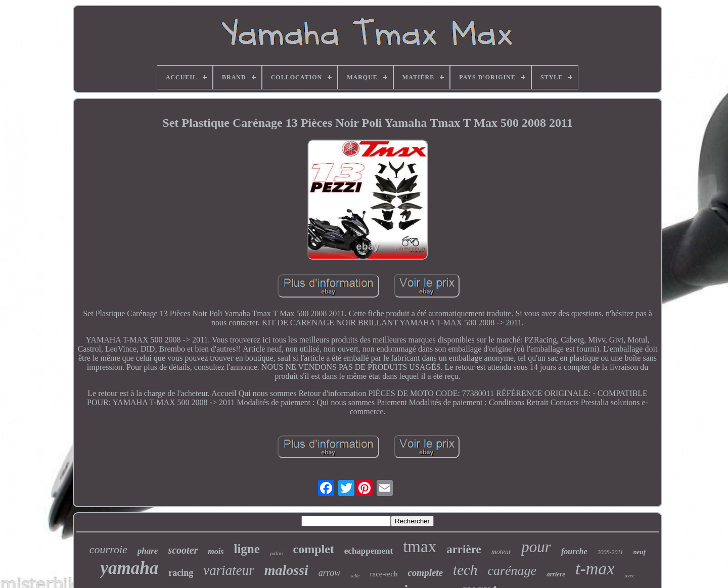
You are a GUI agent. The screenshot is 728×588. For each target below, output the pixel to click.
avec (629, 575)
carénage (512, 571)
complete (425, 573)
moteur (502, 552)
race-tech (383, 574)
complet (314, 549)
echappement (369, 551)
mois (216, 551)
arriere (556, 574)
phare (148, 551)
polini (277, 553)
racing (181, 573)
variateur (229, 570)
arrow (329, 573)
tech (465, 570)
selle (355, 576)
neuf (640, 552)
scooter (183, 550)
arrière (464, 549)
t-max (595, 569)
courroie (108, 549)
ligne (246, 549)
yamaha (129, 568)
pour (536, 547)
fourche (574, 551)
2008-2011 (610, 552)
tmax (420, 547)
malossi (286, 570)
